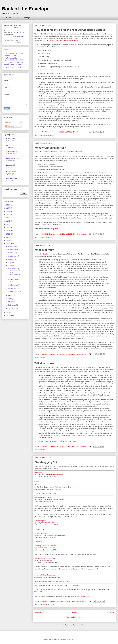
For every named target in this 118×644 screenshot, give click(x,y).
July (10, 263)
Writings (27, 18)
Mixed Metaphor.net (49, 575)
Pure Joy (37, 573)
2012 (8, 237)
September (13, 256)
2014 (8, 231)
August (11, 259)
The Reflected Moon (58, 474)
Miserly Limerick (40, 485)
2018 (8, 218)
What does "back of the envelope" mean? (13, 54)
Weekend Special (40, 521)
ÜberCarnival (84, 596)
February (12, 305)
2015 (8, 227)
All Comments (11, 126)
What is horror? (44, 250)
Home (9, 18)
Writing (51, 237)
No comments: (82, 132)
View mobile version (74, 617)
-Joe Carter (17, 42)
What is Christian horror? (50, 148)
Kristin (45, 254)
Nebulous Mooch (50, 523)
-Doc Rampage (18, 36)
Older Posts (109, 613)
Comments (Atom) (79, 625)
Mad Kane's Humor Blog (63, 487)
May (10, 295)
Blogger (71, 639)
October (11, 253)
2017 (8, 221)
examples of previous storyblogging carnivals (64, 40)
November (12, 250)
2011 (8, 240)
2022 (8, 211)
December (12, 246)
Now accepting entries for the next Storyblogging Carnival (70, 30)
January (11, 308)
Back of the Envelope (26, 9)
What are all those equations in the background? (15, 59)
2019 (8, 215)
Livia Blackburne (13, 158)
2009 (8, 312)
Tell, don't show (44, 363)
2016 (8, 224)
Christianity (44, 237)
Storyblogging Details (47, 135)
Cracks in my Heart (41, 533)
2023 (8, 208)
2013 (8, 234)
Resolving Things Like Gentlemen (46, 546)
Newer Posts (40, 613)
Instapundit (11, 165)
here (58, 229)
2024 (8, 205)
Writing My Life (47, 560)
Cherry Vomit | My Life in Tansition (54, 535)
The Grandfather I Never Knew (45, 558)
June (10, 266)
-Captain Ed (17, 27)
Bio (17, 18)
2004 (8, 316)
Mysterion (10, 145)
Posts (8, 122)
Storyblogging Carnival (48, 605)
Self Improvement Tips (57, 500)
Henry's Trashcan (49, 548)
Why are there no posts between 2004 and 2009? (13, 64)
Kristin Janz (11, 172)
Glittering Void (39, 472)
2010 (8, 244)
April (10, 299)
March (11, 302)
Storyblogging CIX (46, 462)
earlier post (48, 152)
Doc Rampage (12, 178)
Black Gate (11, 139)
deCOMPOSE (11, 152)
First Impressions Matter (43, 497)
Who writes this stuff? (14, 67)
